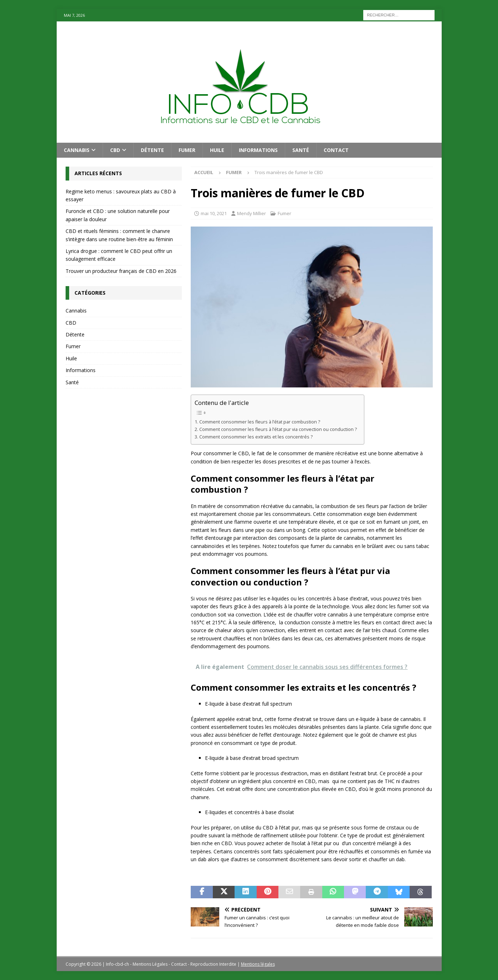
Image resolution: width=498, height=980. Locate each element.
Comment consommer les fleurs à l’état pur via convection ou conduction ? (278, 429)
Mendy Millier (251, 213)
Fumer (187, 150)
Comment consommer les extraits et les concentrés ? (256, 437)
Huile (217, 150)
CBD (115, 150)
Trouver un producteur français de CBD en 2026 (121, 271)
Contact (336, 150)
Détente (152, 150)
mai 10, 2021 (214, 213)
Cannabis (77, 150)
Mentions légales (258, 964)
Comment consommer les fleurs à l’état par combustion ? (260, 422)
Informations (258, 150)
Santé (301, 150)
